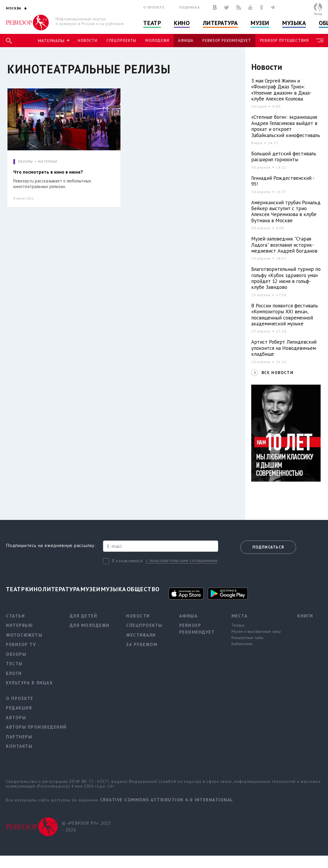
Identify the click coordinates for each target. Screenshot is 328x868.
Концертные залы (247, 638)
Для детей (84, 616)
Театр (152, 23)
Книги (305, 616)
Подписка (189, 7)
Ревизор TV (21, 644)
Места (240, 616)
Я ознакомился (127, 561)
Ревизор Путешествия (284, 41)
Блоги (14, 673)
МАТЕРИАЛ (48, 162)
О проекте (154, 7)
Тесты (14, 664)
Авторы (16, 718)
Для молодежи (90, 625)
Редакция (19, 708)
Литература (220, 23)
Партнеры (19, 737)
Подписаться (268, 547)
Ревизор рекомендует (226, 41)
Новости (87, 41)
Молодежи (157, 41)
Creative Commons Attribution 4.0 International (167, 800)
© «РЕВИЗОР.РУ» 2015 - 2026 (87, 826)
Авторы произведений (36, 727)
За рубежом (142, 644)
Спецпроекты (121, 41)
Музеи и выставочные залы (256, 631)
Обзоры (16, 654)
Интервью (19, 625)
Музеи (260, 23)
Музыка (294, 23)
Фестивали (141, 635)
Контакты (19, 746)
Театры (238, 625)
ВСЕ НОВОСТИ (278, 373)
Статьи (15, 616)
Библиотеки (242, 644)
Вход (318, 14)
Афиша (186, 41)
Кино (182, 23)
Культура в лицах (29, 683)
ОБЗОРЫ (25, 162)
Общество (143, 589)
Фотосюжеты (24, 635)
